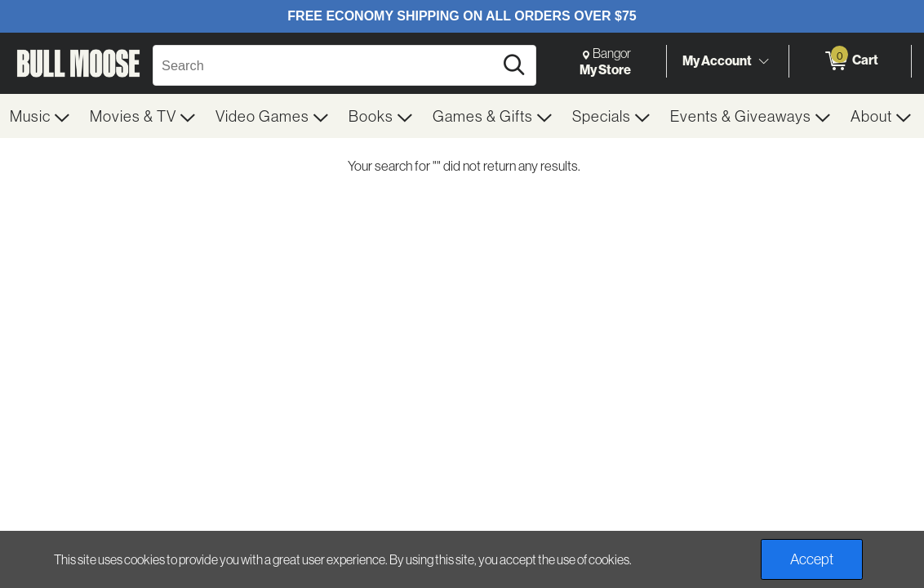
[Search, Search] (326, 65)
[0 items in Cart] (850, 61)
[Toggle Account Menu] (763, 61)
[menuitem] (40, 116)
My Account (717, 60)
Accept (812, 559)
